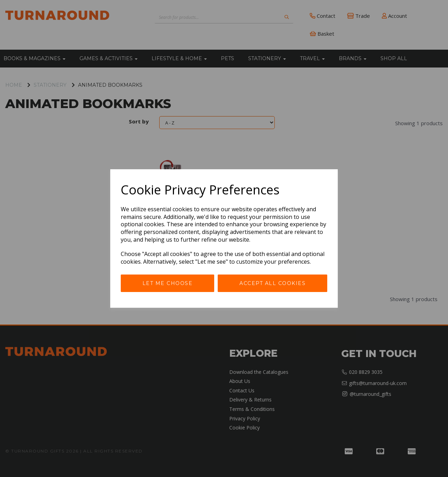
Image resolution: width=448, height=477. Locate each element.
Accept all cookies (272, 283)
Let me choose (168, 283)
